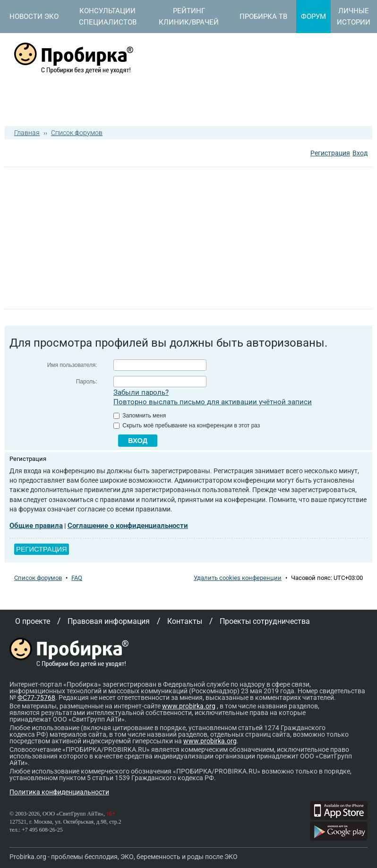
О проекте (33, 621)
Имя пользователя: (72, 365)
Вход (360, 153)
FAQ (77, 578)
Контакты (185, 621)
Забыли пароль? (141, 392)
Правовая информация (109, 621)
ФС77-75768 (36, 698)
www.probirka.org (189, 706)
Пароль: (87, 382)
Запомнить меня (140, 416)
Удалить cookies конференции (238, 578)
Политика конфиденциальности (59, 792)
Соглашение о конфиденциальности (128, 526)
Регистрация (330, 153)
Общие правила (36, 526)
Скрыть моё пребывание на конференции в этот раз (187, 425)
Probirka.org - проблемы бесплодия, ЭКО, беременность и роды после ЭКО (124, 857)
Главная (27, 133)
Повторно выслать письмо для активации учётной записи (213, 402)
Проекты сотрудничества (265, 621)
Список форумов (77, 133)
